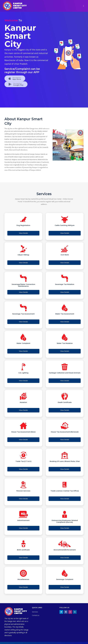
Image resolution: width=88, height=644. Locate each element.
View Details (23, 233)
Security (70, 641)
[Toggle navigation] (84, 6)
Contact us (36, 611)
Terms (64, 641)
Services (35, 608)
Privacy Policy (79, 641)
